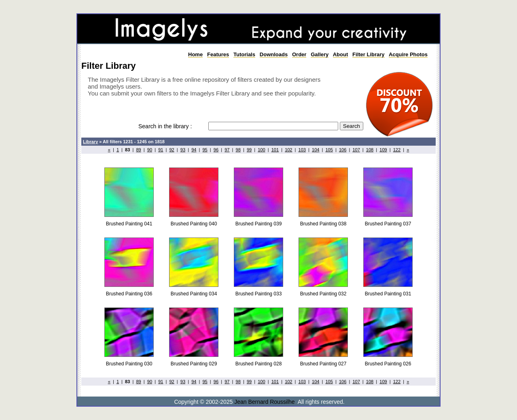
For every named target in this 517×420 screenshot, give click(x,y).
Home (195, 54)
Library (90, 142)
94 (194, 150)
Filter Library (368, 54)
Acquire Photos (408, 54)
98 (238, 150)
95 (205, 150)
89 (138, 150)
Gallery (320, 54)
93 (183, 150)
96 (216, 150)
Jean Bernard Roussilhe (264, 402)
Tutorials (244, 54)
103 (302, 150)
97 (227, 150)
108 (370, 150)
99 (249, 150)
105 (329, 150)
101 (275, 150)
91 (161, 150)
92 (172, 150)
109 (383, 150)
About (341, 54)
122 (397, 150)
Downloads (274, 54)
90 (150, 150)
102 (288, 150)
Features (218, 54)
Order (299, 54)
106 (343, 150)
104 (316, 150)
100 (261, 150)
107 (356, 150)
